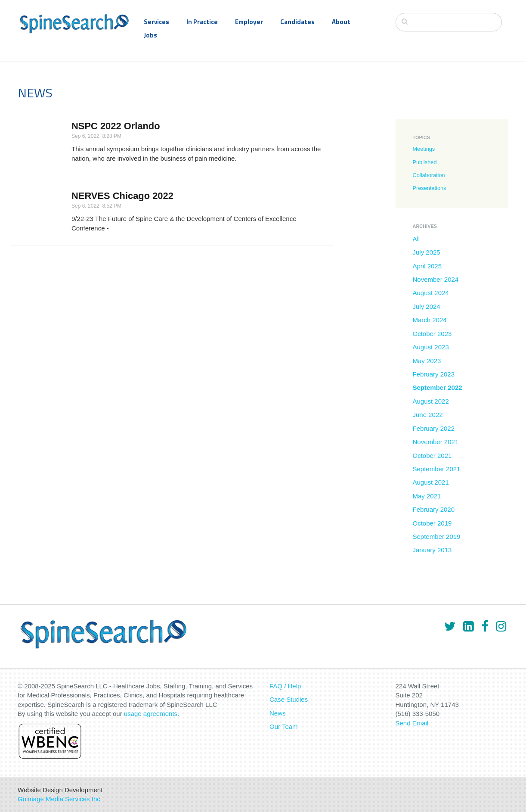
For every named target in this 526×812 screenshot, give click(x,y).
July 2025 (427, 252)
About (341, 22)
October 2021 (432, 456)
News (278, 713)
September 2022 (438, 387)
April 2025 (427, 266)
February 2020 (434, 509)
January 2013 (432, 550)
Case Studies (289, 699)
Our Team (284, 726)
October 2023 (432, 334)
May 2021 (427, 496)
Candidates (297, 22)
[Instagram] (501, 626)
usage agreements (151, 714)
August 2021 (431, 482)
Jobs (150, 35)
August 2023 (431, 347)
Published (425, 162)
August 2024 (431, 293)
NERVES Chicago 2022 (122, 196)
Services (156, 22)
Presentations (430, 188)
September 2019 (437, 537)
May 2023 (427, 361)
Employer (249, 22)
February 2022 (434, 428)
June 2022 (428, 415)
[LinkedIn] (468, 626)
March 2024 (430, 320)
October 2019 (432, 523)
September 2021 (437, 469)
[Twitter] (450, 626)
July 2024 (427, 306)
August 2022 (431, 401)
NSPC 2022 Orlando (116, 126)
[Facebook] (485, 626)
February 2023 (434, 374)
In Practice (202, 22)
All (416, 239)
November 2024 (436, 279)
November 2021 (436, 442)
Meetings (424, 149)
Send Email (412, 723)
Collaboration (429, 175)
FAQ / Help (285, 686)
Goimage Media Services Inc (59, 799)
